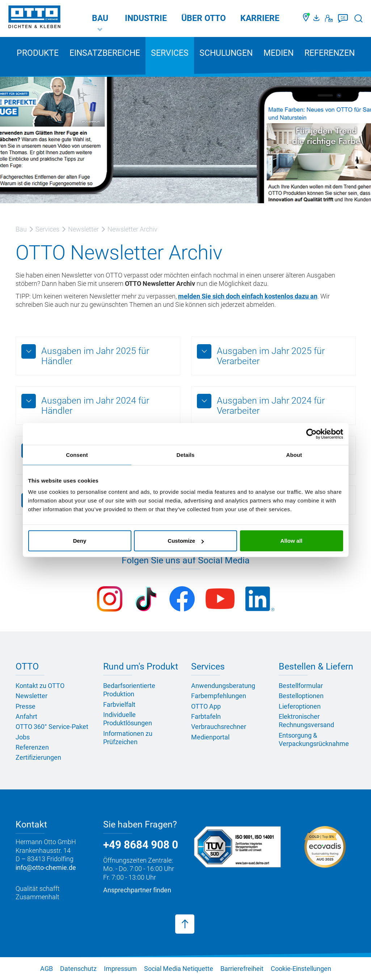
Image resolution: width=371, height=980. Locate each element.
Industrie (146, 18)
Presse (26, 706)
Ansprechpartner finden (137, 890)
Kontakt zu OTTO (40, 686)
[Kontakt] (329, 18)
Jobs (23, 737)
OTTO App (206, 706)
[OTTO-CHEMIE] (34, 18)
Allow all (292, 541)
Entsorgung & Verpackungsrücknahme (314, 739)
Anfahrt (26, 716)
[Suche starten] (359, 18)
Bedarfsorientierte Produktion (129, 690)
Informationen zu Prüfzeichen (128, 738)
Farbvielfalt (119, 704)
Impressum (120, 969)
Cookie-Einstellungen (301, 969)
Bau (100, 18)
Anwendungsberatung (223, 686)
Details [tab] (186, 454)
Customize (186, 541)
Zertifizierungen (38, 757)
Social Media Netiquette (179, 969)
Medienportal (210, 737)
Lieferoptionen (300, 706)
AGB (47, 969)
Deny (80, 541)
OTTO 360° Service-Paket (52, 727)
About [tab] (294, 454)
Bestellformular (301, 686)
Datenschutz (78, 969)
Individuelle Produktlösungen (128, 719)
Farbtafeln (206, 716)
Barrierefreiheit (242, 969)
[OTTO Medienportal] (317, 18)
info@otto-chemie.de (46, 868)
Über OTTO (204, 18)
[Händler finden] (306, 18)
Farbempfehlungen (219, 696)
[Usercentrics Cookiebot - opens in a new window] (311, 434)
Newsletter (31, 696)
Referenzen (330, 53)
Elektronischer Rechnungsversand (306, 721)
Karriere (260, 18)
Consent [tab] (77, 454)
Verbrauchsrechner (219, 727)
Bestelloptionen (301, 696)
